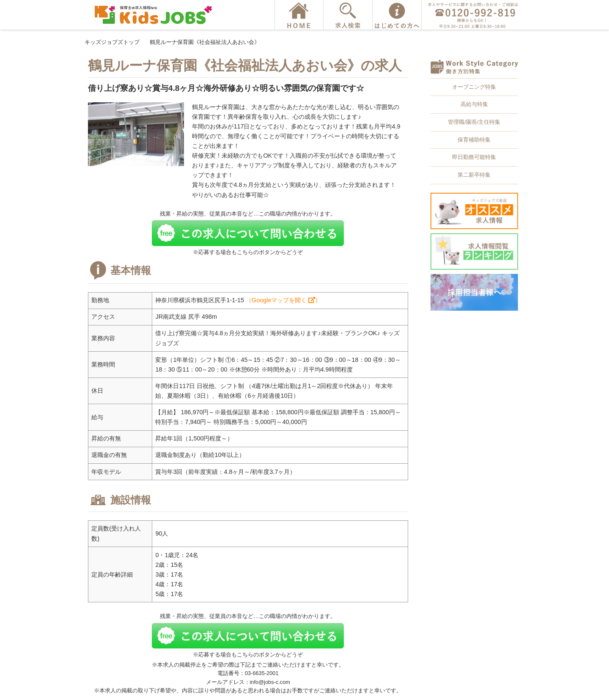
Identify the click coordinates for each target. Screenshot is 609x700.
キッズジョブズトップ (112, 42)
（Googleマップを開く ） (283, 300)
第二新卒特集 (474, 175)
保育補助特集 (474, 140)
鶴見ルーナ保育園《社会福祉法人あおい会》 (205, 42)
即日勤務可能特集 (474, 157)
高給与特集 (474, 104)
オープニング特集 (474, 87)
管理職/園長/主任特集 (474, 122)
